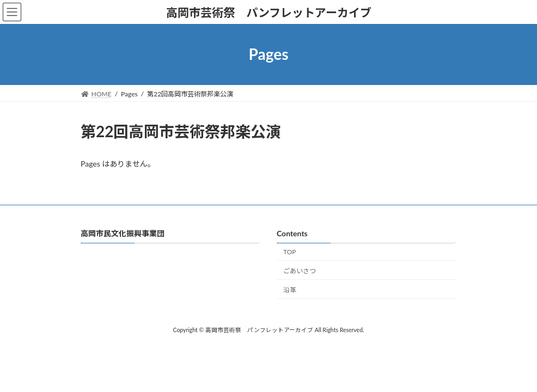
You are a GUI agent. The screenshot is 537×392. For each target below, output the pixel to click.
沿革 (290, 290)
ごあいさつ (300, 271)
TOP (290, 252)
